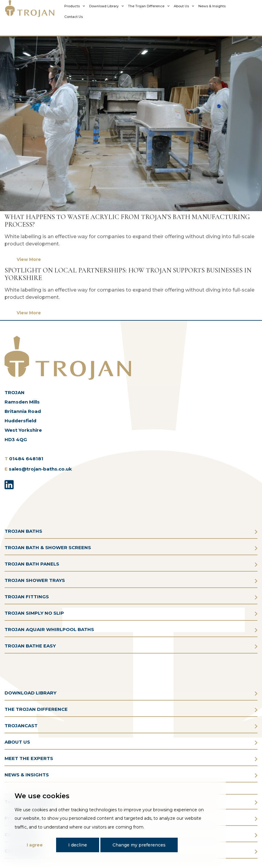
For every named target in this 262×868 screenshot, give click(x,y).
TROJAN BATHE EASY (30, 646)
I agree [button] (35, 845)
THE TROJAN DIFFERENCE (36, 709)
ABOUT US (17, 742)
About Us (181, 6)
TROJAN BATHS (23, 531)
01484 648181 (26, 459)
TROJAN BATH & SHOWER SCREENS (48, 547)
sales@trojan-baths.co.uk (40, 469)
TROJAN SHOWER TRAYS (35, 580)
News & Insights (212, 6)
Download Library (104, 6)
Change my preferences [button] (139, 845)
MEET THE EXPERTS (29, 758)
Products (72, 6)
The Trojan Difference (146, 6)
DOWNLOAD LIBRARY (30, 693)
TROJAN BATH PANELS (32, 564)
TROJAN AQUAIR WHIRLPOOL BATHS (49, 629)
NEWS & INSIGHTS (27, 775)
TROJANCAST (21, 726)
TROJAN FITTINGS (27, 597)
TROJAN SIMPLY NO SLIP (34, 613)
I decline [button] (78, 845)
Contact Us (74, 17)
